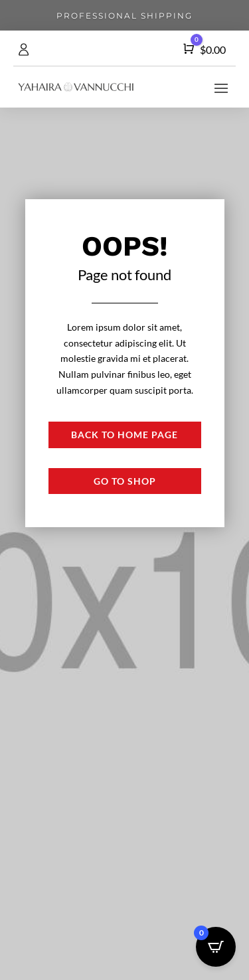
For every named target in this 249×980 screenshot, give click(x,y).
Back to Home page (124, 435)
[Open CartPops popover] (216, 947)
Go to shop (125, 481)
